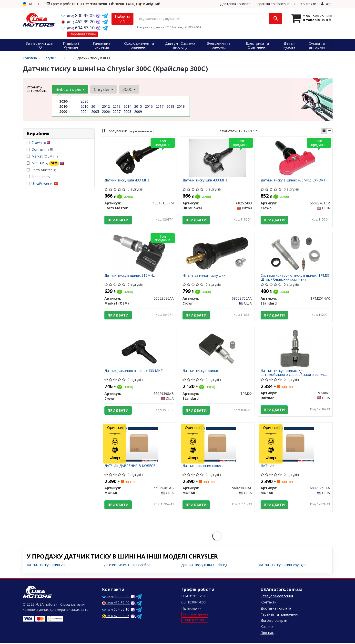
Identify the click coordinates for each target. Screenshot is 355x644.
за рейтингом (141, 131)
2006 (106, 111)
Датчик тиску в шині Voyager (282, 566)
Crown (41, 143)
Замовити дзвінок (195, 615)
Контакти (308, 4)
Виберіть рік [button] (70, 89)
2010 (84, 106)
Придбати (118, 220)
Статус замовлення (277, 597)
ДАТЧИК (268, 467)
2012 (106, 106)
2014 (127, 106)
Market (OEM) (45, 156)
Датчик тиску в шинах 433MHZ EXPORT (293, 180)
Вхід (326, 4)
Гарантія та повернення (275, 4)
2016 (149, 106)
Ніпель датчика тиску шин (204, 276)
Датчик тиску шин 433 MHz (127, 180)
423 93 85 (116, 617)
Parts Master (41, 170)
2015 (138, 106)
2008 (127, 111)
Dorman (42, 149)
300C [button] (129, 89)
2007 (117, 111)
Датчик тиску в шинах (201, 371)
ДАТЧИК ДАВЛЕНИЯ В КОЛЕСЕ (130, 467)
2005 (95, 111)
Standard (41, 177)
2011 (95, 106)
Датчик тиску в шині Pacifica (127, 566)
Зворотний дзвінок (82, 34)
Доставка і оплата (235, 4)
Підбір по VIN (122, 19)
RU (37, 4)
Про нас (267, 634)
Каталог (267, 628)
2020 (84, 101)
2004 (84, 111)
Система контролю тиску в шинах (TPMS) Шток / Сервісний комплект (295, 278)
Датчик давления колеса (203, 467)
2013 (117, 106)
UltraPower (45, 184)
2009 (138, 111)
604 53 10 (78, 28)
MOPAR (48, 163)
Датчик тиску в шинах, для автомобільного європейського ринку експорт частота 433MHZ (292, 373)
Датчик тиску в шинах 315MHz (130, 276)
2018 (170, 106)
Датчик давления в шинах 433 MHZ (134, 371)
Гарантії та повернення (280, 615)
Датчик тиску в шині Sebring (204, 566)
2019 (181, 106)
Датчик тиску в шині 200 (47, 566)
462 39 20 (78, 21)
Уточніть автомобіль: (37, 89)
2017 (160, 106)
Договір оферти (274, 621)
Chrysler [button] (104, 89)
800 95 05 (78, 15)
